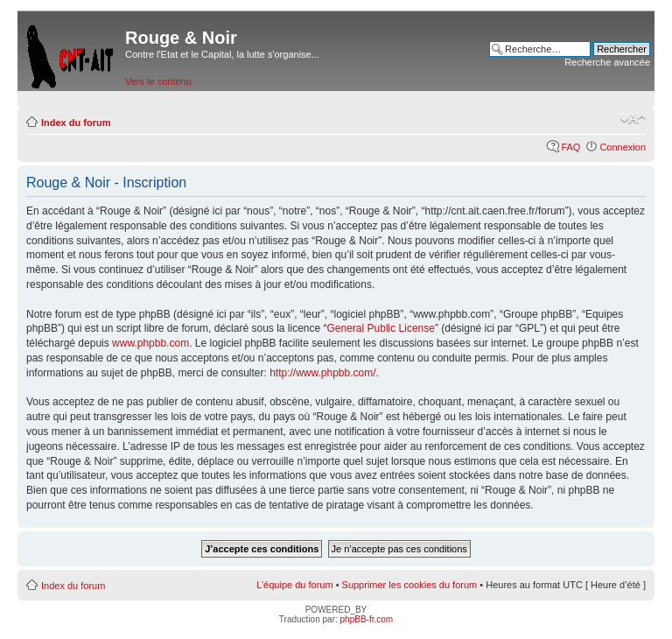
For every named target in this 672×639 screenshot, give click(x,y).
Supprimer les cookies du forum (410, 585)
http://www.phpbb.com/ (322, 373)
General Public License (381, 328)
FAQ (570, 147)
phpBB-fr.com (367, 619)
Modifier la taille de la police (633, 119)
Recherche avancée (607, 62)
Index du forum (76, 123)
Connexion (623, 147)
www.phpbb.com (150, 343)
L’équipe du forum (294, 585)
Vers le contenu (158, 81)
